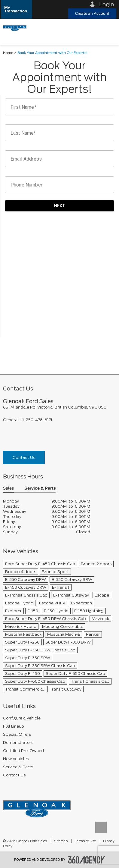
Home (8, 53)
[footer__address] (59, 407)
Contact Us (24, 458)
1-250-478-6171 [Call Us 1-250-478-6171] (37, 420)
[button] (17, 9)
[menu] (108, 28)
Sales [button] (8, 489)
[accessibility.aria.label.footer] (87, 860)
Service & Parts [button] (40, 489)
